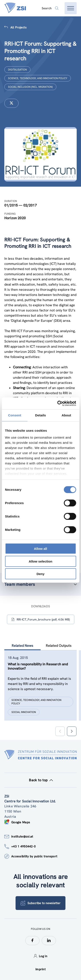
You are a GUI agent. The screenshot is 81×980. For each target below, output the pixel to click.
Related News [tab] (22, 646)
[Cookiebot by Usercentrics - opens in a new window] (58, 403)
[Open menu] (71, 8)
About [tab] (66, 415)
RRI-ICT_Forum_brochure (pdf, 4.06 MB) (41, 619)
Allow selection (40, 561)
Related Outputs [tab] (59, 646)
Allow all (40, 549)
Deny (40, 574)
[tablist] (40, 691)
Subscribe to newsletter (40, 903)
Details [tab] (41, 415)
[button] (72, 731)
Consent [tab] (15, 415)
